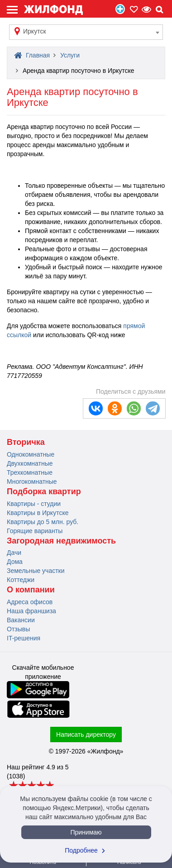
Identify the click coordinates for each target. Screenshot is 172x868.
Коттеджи (21, 580)
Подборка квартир (44, 491)
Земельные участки (36, 571)
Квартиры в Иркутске (38, 513)
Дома (15, 562)
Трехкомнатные (30, 472)
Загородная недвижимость (61, 541)
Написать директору (86, 734)
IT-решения (24, 638)
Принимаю (86, 832)
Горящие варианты (35, 531)
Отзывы (18, 629)
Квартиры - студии (34, 504)
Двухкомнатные (30, 463)
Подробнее (86, 850)
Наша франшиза (31, 611)
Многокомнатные (32, 482)
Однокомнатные (31, 454)
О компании (31, 590)
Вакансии (21, 620)
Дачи (14, 553)
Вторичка (26, 442)
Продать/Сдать (120, 9)
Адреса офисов (30, 602)
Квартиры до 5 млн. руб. (43, 522)
